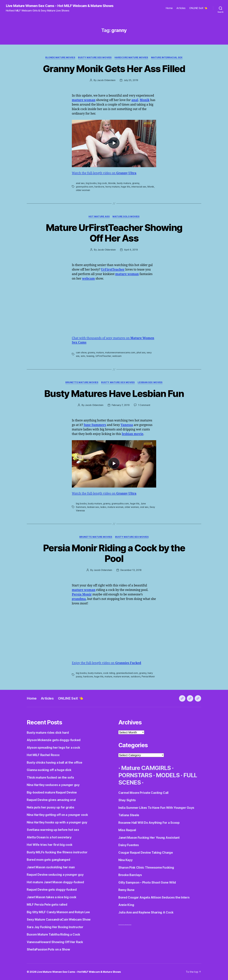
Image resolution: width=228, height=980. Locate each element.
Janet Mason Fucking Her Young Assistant (149, 838)
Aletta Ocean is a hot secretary (49, 837)
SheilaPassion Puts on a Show (48, 949)
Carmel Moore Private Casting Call (143, 793)
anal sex (80, 183)
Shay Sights (127, 800)
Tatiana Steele (129, 815)
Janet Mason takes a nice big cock (52, 897)
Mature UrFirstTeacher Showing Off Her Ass (114, 233)
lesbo (103, 507)
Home (169, 8)
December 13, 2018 (131, 570)
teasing (90, 356)
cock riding (109, 673)
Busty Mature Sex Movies (95, 58)
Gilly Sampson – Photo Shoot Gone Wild (147, 882)
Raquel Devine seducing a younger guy (55, 875)
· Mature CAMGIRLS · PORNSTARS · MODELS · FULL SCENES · (158, 775)
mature (100, 352)
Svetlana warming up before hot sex (53, 830)
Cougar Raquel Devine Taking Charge (146, 853)
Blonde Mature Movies (60, 58)
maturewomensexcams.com (120, 352)
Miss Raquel (127, 830)
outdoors (136, 676)
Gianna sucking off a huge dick (49, 770)
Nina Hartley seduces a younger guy (53, 785)
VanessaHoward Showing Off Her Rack (55, 942)
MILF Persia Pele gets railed (47, 905)
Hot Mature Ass (99, 217)
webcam (117, 356)
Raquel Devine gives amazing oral (51, 800)
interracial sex (139, 187)
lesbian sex (93, 507)
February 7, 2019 (121, 405)
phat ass (141, 352)
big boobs (91, 183)
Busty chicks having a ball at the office (55, 763)
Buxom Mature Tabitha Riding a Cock (53, 934)
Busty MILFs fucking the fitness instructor (57, 852)
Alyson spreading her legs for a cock (53, 748)
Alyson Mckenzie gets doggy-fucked (54, 740)
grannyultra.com (85, 187)
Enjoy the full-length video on (107, 663)
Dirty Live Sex (120, 925)
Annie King (126, 905)
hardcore (99, 187)
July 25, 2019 (131, 80)
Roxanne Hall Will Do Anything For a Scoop (149, 823)
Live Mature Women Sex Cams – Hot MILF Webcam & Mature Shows (79, 972)
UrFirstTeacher (103, 356)
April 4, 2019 (131, 250)
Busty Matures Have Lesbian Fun (114, 393)
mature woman (115, 507)
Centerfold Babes (129, 925)
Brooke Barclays (130, 875)
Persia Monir (148, 676)
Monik (151, 187)
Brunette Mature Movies (82, 382)
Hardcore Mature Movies (131, 58)
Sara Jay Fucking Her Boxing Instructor (55, 927)
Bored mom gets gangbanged (48, 860)
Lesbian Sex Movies (150, 382)
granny (136, 183)
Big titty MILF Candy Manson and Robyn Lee (58, 912)
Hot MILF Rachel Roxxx (43, 755)
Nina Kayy (125, 860)
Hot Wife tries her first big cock (50, 845)
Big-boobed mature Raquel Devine (52, 792)
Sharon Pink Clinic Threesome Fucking (146, 868)
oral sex (144, 507)
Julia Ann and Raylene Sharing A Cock (146, 912)
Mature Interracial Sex (167, 58)
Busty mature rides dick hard (48, 733)
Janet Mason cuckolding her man (51, 867)
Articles (181, 8)
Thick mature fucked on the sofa (50, 777)
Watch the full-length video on (104, 173)
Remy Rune (126, 890)
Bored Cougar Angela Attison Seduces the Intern (154, 897)
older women (83, 190)
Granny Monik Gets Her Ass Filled (114, 69)
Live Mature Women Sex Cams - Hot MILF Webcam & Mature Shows (60, 6)
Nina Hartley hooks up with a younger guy (57, 822)
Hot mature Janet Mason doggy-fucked (55, 882)
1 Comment (144, 405)
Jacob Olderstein (106, 80)
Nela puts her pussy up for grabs (50, 807)
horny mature (113, 187)
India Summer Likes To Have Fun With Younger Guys (156, 808)
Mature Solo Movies (126, 217)
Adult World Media (124, 925)
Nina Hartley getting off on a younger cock (57, 815)
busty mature (124, 183)
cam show (81, 352)
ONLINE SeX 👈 (198, 8)
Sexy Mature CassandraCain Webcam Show (59, 920)
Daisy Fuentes (129, 845)
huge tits (125, 187)
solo (83, 356)
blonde (112, 183)
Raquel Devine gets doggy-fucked (52, 890)
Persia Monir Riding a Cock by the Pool (114, 553)
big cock (102, 183)
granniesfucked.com (127, 673)
